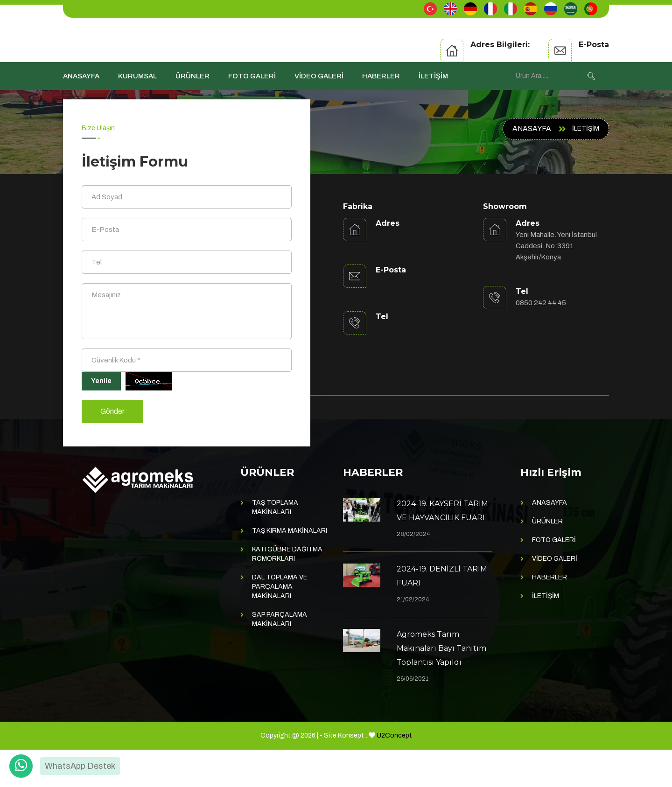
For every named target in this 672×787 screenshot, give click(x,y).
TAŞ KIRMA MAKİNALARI (290, 568)
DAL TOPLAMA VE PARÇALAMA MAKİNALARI (280, 624)
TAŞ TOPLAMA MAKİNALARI (275, 545)
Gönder (112, 449)
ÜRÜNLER (192, 76)
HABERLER (381, 76)
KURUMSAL (137, 76)
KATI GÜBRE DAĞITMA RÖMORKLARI (287, 591)
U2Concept (394, 773)
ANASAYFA (81, 76)
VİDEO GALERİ (319, 76)
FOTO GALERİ (252, 76)
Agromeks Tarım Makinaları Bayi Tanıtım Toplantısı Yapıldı (441, 686)
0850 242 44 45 (541, 303)
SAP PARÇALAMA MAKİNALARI (280, 657)
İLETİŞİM (433, 76)
